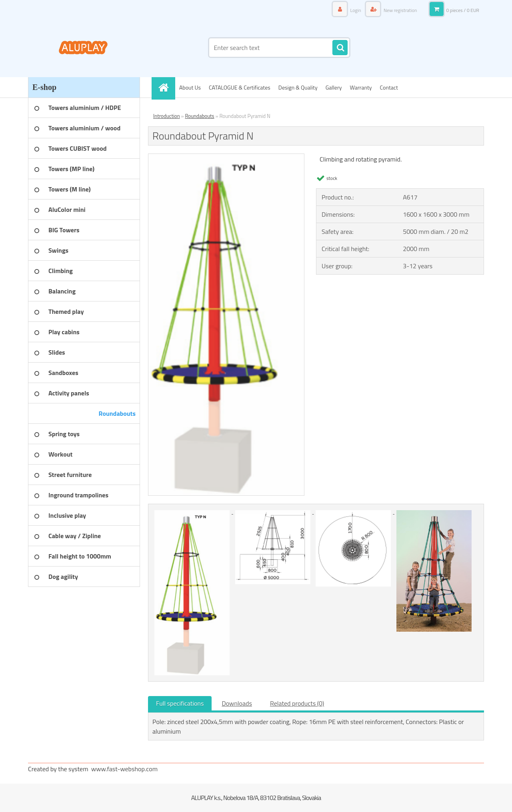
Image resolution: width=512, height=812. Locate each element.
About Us (190, 87)
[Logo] (83, 48)
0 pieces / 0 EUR (463, 10)
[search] (340, 48)
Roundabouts (199, 116)
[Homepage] (166, 87)
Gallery (334, 87)
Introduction (167, 116)
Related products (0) (297, 703)
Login (356, 10)
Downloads (237, 703)
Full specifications (180, 703)
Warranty (361, 87)
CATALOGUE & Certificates (240, 87)
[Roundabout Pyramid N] (226, 157)
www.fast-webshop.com (124, 769)
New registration (400, 10)
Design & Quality (298, 87)
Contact (389, 87)
